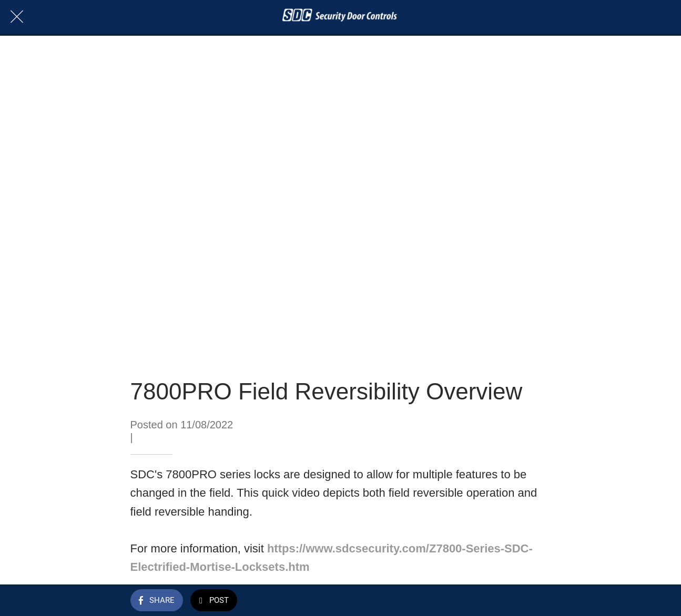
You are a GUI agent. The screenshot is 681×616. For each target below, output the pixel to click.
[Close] (17, 17)
